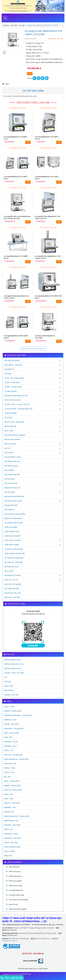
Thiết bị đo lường (33, 545)
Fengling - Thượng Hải (13, 755)
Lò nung (33, 374)
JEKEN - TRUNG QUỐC (12, 781)
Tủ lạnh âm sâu (33, 391)
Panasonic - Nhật (11, 834)
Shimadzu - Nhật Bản (12, 838)
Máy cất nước (33, 444)
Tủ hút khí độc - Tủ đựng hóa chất (33, 409)
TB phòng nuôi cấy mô (13, 523)
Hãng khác (8, 856)
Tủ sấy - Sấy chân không (33, 378)
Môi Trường (9, 690)
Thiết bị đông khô (12, 532)
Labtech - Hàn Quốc (12, 803)
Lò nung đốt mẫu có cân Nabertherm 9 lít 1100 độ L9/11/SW (17, 217)
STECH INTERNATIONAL (12, 847)
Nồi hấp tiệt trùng (33, 361)
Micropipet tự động (33, 576)
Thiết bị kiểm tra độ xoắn (15, 553)
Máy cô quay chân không (15, 514)
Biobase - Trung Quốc (13, 711)
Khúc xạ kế (9, 571)
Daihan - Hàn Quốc (11, 724)
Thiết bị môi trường (33, 541)
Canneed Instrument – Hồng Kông (18, 715)
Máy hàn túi (9, 510)
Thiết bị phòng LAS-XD (13, 668)
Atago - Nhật (9, 707)
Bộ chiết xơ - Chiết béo (13, 562)
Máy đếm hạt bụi (11, 466)
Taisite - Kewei (9, 851)
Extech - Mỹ (8, 750)
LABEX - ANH (8, 799)
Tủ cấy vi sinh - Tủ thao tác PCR (33, 405)
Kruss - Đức (8, 794)
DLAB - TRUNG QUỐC (11, 733)
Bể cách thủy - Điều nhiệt (33, 422)
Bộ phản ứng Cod (12, 567)
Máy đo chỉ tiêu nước (33, 501)
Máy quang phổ (33, 484)
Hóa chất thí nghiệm (13, 584)
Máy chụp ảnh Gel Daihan (15, 435)
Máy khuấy (33, 453)
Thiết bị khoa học (15, 871)
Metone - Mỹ (9, 812)
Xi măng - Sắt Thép (11, 695)
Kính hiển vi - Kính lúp (33, 365)
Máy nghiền (9, 470)
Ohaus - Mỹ (8, 829)
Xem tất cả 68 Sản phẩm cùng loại (33, 348)
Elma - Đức (8, 737)
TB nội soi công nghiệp (14, 549)
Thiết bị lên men (11, 527)
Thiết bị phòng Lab (15, 876)
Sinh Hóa (7, 682)
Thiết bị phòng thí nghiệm (18, 909)
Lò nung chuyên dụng (16, 895)
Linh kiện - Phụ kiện (12, 597)
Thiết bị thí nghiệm (15, 881)
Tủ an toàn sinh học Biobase (19, 900)
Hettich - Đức (9, 772)
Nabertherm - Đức (11, 821)
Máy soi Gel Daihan (12, 439)
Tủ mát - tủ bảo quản (33, 387)
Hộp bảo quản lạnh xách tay (33, 396)
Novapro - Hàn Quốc (12, 825)
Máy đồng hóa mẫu (12, 475)
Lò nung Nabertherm (16, 890)
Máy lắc (33, 448)
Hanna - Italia (9, 768)
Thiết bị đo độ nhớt (12, 536)
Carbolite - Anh (10, 720)
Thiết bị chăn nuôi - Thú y (14, 664)
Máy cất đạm (33, 492)
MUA (30, 74)
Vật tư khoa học (14, 867)
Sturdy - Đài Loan (11, 842)
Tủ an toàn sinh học (33, 400)
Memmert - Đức (10, 807)
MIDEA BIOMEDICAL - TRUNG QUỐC (17, 816)
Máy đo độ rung (11, 505)
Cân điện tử (33, 370)
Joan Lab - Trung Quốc (13, 790)
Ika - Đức (7, 777)
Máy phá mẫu (10, 479)
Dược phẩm (9, 686)
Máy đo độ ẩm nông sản (14, 496)
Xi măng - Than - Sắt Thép (14, 673)
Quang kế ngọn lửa (12, 488)
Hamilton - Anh (10, 764)
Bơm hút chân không (13, 518)
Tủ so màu (9, 418)
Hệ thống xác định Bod (14, 558)
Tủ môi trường (11, 413)
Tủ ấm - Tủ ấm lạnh (33, 383)
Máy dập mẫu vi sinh (13, 457)
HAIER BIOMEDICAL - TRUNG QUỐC (16, 759)
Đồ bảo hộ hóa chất (13, 593)
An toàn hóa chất (12, 589)
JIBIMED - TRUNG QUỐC (12, 785)
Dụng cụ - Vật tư (33, 580)
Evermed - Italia (10, 746)
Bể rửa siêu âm (33, 427)
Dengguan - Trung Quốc (14, 728)
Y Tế (5, 677)
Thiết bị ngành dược (12, 660)
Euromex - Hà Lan (11, 742)
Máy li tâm (33, 431)
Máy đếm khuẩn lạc (12, 461)
